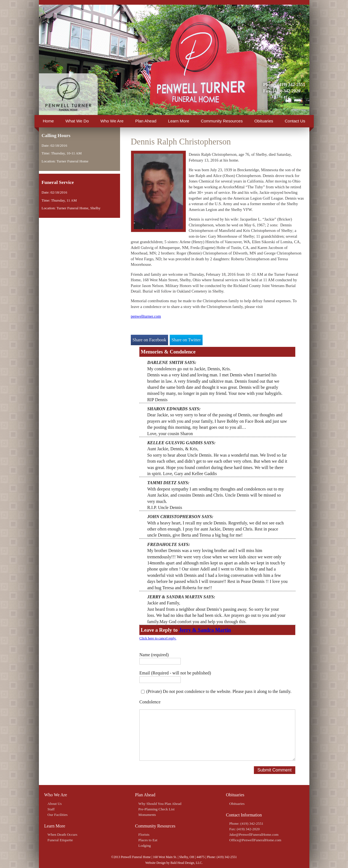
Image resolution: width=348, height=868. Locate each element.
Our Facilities (58, 815)
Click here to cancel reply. (158, 638)
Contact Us (295, 121)
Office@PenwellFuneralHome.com (255, 840)
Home (48, 121)
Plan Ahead (146, 121)
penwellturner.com (146, 316)
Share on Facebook (149, 340)
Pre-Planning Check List (156, 809)
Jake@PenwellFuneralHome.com (254, 834)
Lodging (144, 846)
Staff (51, 809)
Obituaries (264, 121)
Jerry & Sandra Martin (205, 630)
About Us (55, 804)
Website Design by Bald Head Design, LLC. (174, 863)
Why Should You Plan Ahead (160, 804)
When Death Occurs (62, 834)
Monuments (147, 815)
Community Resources (222, 121)
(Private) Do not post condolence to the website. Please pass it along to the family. (219, 691)
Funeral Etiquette (60, 840)
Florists (144, 834)
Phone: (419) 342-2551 (284, 85)
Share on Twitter (186, 340)
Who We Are (112, 121)
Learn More (179, 121)
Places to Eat (148, 840)
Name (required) (154, 655)
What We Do (77, 121)
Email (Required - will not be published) (175, 673)
